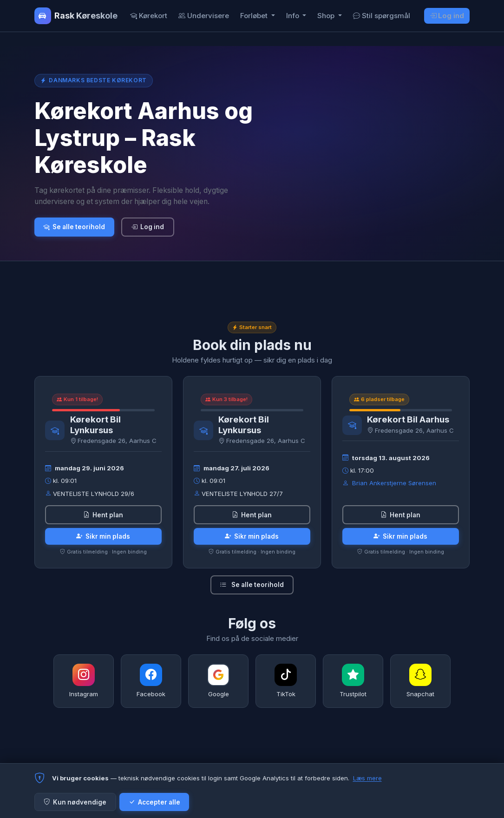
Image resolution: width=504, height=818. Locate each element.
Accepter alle (154, 802)
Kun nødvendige (75, 802)
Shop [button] (327, 16)
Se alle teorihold (74, 227)
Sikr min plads (103, 536)
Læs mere (367, 778)
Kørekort (149, 16)
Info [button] (294, 16)
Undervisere (204, 16)
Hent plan (103, 515)
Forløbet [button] (255, 16)
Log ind (447, 16)
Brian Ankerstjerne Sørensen (394, 483)
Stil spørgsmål (382, 16)
